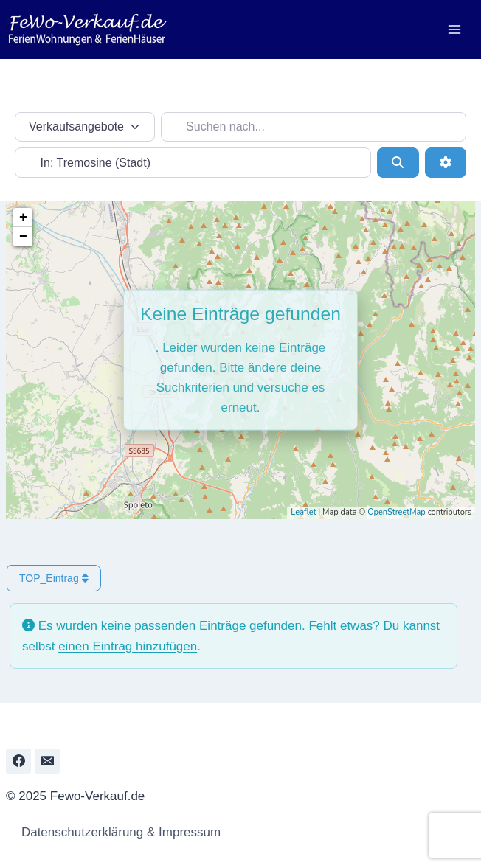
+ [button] (23, 218)
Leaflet (303, 512)
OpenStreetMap (397, 512)
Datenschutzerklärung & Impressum (117, 832)
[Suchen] (398, 162)
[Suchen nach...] (314, 127)
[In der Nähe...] (193, 162)
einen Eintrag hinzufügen (128, 646)
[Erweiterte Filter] (446, 162)
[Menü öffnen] (454, 29)
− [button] (23, 237)
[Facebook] (18, 761)
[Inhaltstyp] (85, 127)
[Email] (47, 761)
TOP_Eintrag (54, 578)
